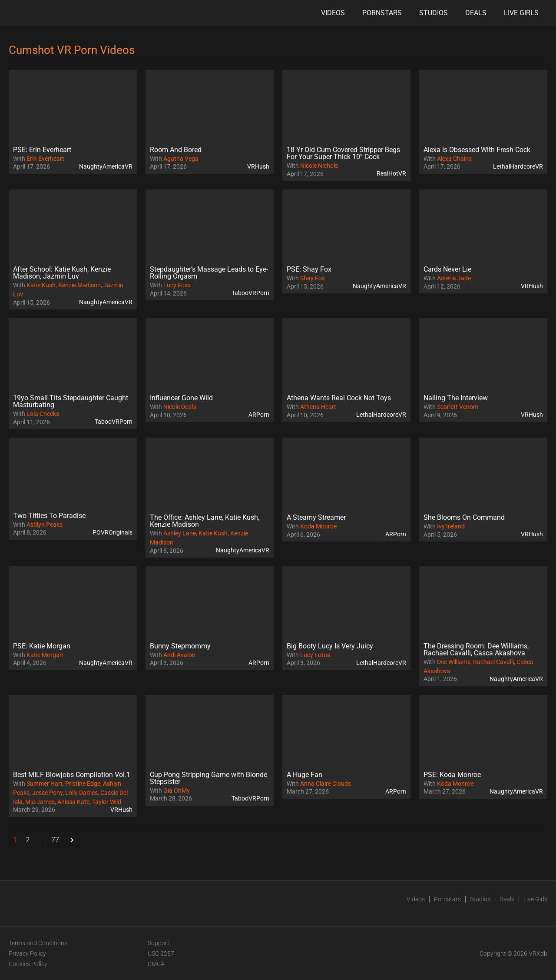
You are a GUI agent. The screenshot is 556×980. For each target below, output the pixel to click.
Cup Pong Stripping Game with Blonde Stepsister (208, 778)
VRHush (258, 166)
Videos (333, 13)
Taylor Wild (107, 802)
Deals (476, 13)
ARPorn (259, 415)
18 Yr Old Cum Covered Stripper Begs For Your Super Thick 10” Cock (343, 153)
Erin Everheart (45, 159)
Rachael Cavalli (493, 662)
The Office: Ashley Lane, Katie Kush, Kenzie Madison (205, 521)
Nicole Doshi (180, 407)
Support (159, 943)
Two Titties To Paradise (49, 516)
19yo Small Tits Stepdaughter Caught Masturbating (71, 401)
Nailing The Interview (456, 398)
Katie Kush (41, 285)
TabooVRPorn (250, 293)
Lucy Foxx (177, 285)
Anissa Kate (73, 802)
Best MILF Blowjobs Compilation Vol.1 (72, 775)
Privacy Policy (27, 953)
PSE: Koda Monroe (452, 775)
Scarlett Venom (458, 407)
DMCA (156, 964)
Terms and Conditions (38, 943)
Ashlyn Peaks (45, 525)
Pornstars (382, 13)
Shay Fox (313, 278)
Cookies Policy (28, 964)
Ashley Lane (180, 533)
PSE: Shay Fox (309, 269)
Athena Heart (318, 407)
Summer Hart (45, 784)
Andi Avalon (179, 655)
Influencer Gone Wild (181, 398)
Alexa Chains (454, 159)
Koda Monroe (318, 526)
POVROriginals (113, 532)
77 (55, 840)
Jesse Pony (47, 793)
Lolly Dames (81, 793)
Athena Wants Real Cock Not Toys (339, 398)
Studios (434, 13)
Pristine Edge (83, 784)
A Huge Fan (304, 775)
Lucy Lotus (315, 655)
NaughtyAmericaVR (106, 166)
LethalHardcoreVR (518, 166)
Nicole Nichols (319, 166)
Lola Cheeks (43, 414)
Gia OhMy (177, 791)
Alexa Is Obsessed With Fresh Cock (477, 150)
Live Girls (521, 13)
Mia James (40, 802)
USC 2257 (161, 953)
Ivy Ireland (451, 526)
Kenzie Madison (79, 285)
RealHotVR (391, 173)
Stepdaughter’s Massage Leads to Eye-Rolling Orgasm (209, 273)
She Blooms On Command (464, 517)
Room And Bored (176, 150)
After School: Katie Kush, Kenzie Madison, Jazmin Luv (62, 273)
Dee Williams (454, 662)
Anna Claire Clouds (326, 784)
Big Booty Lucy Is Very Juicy (330, 646)
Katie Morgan (45, 655)
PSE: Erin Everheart (42, 150)
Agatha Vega (181, 159)
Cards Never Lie (447, 269)
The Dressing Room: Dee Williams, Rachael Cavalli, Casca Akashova (476, 649)
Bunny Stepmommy (180, 646)
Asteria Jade (454, 278)
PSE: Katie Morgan (42, 646)
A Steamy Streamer (316, 517)
